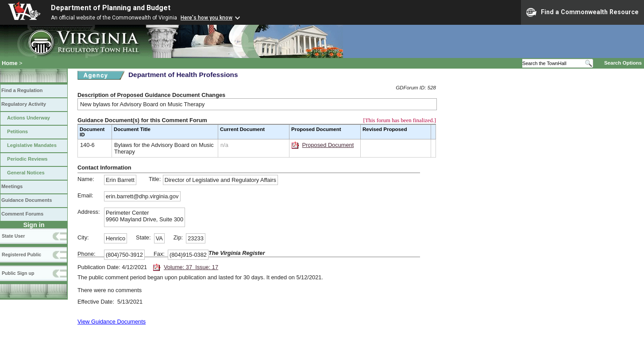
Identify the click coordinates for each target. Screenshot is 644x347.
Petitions (17, 131)
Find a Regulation (22, 90)
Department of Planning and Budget (111, 8)
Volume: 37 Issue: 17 (191, 267)
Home (10, 63)
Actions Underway (29, 118)
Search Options (623, 63)
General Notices (26, 173)
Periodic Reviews (27, 159)
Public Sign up (18, 273)
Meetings (12, 186)
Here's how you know (206, 18)
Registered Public (21, 254)
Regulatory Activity (24, 104)
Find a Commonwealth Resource (582, 12)
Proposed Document (328, 145)
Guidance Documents (27, 200)
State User (13, 236)
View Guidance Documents (112, 322)
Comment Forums (22, 214)
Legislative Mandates (32, 145)
